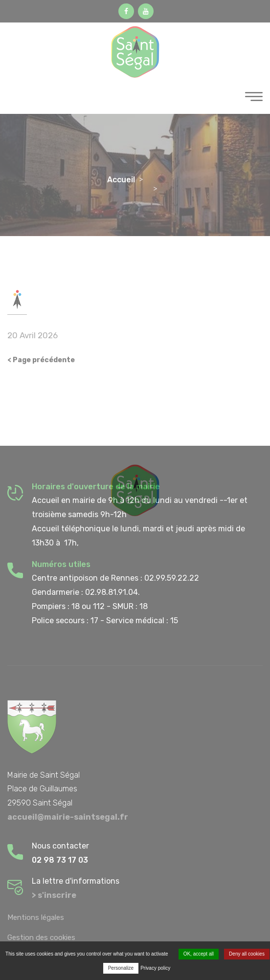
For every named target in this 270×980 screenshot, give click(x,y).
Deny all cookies (247, 954)
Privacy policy (155, 968)
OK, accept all (199, 954)
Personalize (121, 968)
